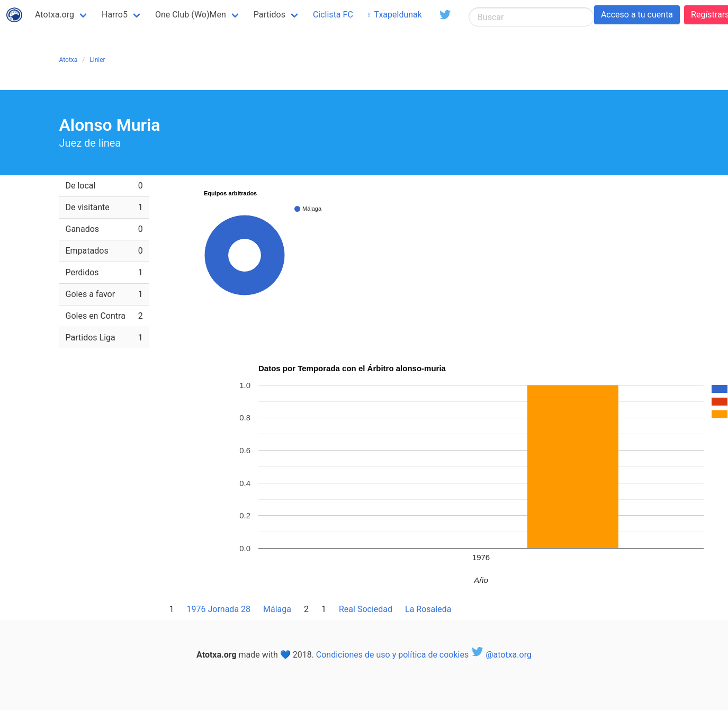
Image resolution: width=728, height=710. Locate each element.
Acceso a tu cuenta (637, 15)
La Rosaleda (428, 609)
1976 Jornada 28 (219, 609)
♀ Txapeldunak (394, 15)
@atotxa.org (501, 655)
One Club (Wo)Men (191, 15)
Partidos (269, 15)
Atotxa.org (55, 15)
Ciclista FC (333, 15)
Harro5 (115, 15)
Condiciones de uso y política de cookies (392, 655)
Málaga (277, 609)
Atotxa (69, 60)
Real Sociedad (366, 609)
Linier (97, 60)
